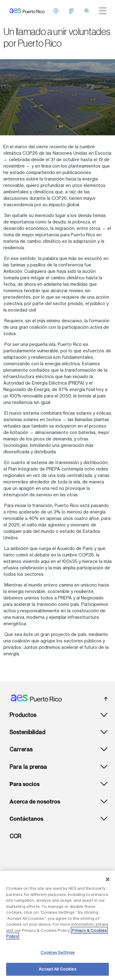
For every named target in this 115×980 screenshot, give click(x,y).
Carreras (21, 749)
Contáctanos (26, 819)
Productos (23, 715)
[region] (57, 925)
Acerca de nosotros (35, 802)
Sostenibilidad (27, 732)
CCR (15, 836)
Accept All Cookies (57, 969)
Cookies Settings (57, 952)
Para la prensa (28, 767)
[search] (87, 11)
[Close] (108, 879)
